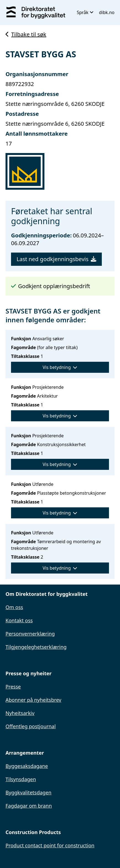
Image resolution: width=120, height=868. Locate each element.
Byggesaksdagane (27, 766)
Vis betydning (60, 367)
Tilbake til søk (26, 34)
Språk (85, 12)
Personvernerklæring (30, 634)
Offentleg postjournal (31, 726)
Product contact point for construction (50, 845)
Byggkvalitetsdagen (28, 792)
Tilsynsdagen (21, 779)
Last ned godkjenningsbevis (56, 259)
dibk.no (107, 12)
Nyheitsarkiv (20, 713)
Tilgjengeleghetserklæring (36, 647)
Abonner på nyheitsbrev (33, 700)
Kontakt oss (19, 620)
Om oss (14, 607)
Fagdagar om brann (29, 806)
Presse (13, 687)
